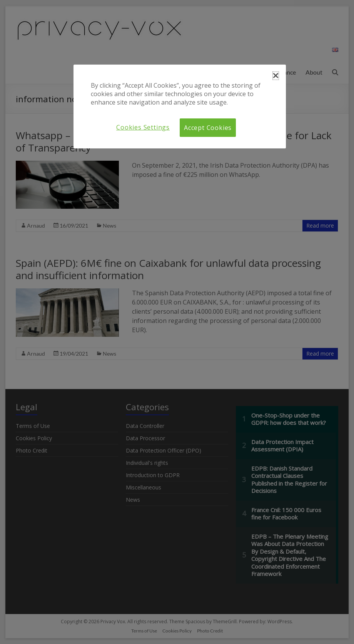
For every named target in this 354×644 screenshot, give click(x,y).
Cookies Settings (143, 127)
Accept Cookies (208, 128)
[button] (276, 76)
